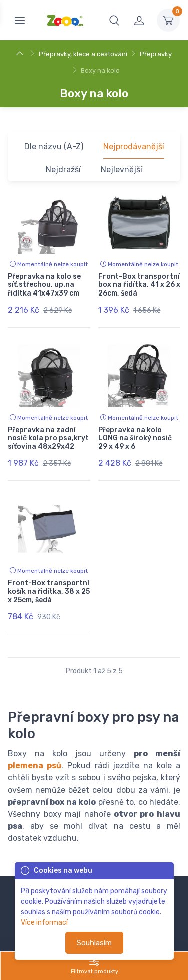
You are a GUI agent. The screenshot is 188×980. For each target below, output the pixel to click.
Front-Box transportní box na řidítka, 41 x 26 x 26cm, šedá (139, 285)
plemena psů (34, 766)
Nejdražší (63, 170)
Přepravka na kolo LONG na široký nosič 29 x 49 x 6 (135, 438)
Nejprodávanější (134, 146)
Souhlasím (94, 943)
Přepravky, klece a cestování (83, 54)
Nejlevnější (122, 170)
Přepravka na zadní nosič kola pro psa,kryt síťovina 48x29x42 (48, 438)
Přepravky (156, 54)
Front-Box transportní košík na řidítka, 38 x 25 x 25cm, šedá (49, 592)
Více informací (44, 922)
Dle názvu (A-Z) (54, 146)
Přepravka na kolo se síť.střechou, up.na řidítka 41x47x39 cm (44, 285)
